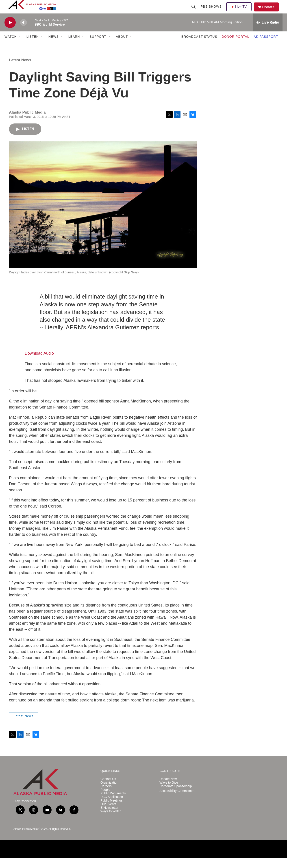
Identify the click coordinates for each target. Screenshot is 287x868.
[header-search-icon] (194, 12)
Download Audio (39, 363)
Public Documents (113, 803)
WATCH (11, 47)
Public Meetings (112, 811)
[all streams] (268, 33)
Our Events (108, 814)
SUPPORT (98, 47)
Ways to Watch (111, 821)
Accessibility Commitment (177, 801)
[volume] (24, 33)
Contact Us (108, 789)
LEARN (74, 47)
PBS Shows (212, 12)
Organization (109, 793)
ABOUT (122, 47)
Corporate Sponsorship (176, 796)
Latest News (20, 70)
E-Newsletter (109, 818)
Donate (271, 12)
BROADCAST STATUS (199, 47)
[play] (10, 33)
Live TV (240, 12)
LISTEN (33, 47)
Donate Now (168, 789)
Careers (106, 796)
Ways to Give (169, 793)
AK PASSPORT (266, 47)
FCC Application (112, 807)
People (105, 800)
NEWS (54, 47)
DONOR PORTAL (236, 47)
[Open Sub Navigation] (20, 47)
